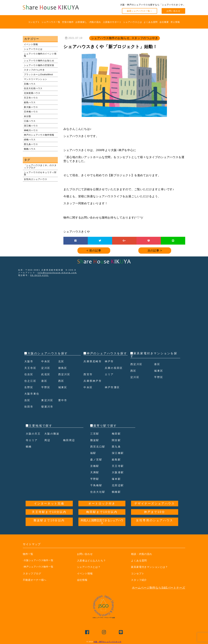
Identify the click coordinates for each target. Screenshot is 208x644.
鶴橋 (29, 447)
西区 (62, 381)
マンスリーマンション (36, 79)
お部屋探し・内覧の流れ (88, 22)
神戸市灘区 (113, 394)
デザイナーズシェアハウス (155, 504)
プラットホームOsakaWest (38, 74)
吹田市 (29, 407)
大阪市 (29, 361)
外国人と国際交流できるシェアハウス (102, 522)
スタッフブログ (33, 573)
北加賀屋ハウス (32, 93)
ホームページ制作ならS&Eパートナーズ (159, 588)
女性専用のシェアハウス (155, 520)
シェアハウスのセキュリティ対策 (40, 173)
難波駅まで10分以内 (49, 520)
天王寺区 (31, 368)
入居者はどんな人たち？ (93, 560)
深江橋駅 (119, 453)
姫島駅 (117, 460)
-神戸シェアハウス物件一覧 (39, 567)
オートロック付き (102, 504)
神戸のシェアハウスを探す (107, 353)
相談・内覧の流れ (143, 554)
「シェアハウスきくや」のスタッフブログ (40, 166)
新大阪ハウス (31, 107)
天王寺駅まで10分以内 (49, 512)
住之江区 (31, 381)
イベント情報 (31, 44)
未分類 (27, 116)
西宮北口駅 (99, 447)
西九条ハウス (31, 144)
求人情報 (175, 22)
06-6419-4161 (40, 275)
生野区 (29, 387)
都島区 (63, 368)
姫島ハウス (30, 102)
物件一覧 (29, 554)
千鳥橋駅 (97, 485)
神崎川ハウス (31, 130)
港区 (45, 381)
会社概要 (164, 22)
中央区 (46, 361)
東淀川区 (48, 400)
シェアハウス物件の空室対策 (39, 65)
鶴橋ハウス (30, 149)
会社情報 (83, 580)
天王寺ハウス (31, 98)
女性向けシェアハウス (36, 179)
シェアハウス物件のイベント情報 (40, 55)
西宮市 (89, 381)
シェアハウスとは (132, 22)
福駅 (94, 453)
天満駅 (95, 472)
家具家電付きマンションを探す (154, 355)
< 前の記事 (94, 251)
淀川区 (46, 368)
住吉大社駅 (99, 492)
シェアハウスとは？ (90, 567)
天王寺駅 (119, 466)
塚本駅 (117, 479)
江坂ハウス (30, 121)
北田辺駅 (119, 485)
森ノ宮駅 (97, 460)
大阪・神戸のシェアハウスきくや (108, 642)
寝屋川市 (48, 407)
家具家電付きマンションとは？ (152, 567)
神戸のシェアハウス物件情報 (39, 135)
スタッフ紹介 (140, 580)
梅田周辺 (70, 440)
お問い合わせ (173, 11)
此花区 (46, 374)
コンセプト (34, 22)
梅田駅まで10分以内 (102, 512)
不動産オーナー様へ (36, 580)
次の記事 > (155, 251)
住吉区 (29, 374)
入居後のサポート (112, 22)
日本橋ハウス (31, 112)
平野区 (46, 387)
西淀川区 (65, 374)
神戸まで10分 (155, 512)
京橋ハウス (30, 84)
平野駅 (95, 479)
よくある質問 (151, 22)
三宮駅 (95, 434)
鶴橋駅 (117, 492)
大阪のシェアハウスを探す (48, 353)
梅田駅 (117, 434)
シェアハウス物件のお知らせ (39, 61)
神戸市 (110, 368)
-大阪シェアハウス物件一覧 (39, 560)
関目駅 (117, 440)
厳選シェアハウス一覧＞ (140, 11)
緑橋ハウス (30, 140)
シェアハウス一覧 (51, 22)
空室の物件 (68, 22)
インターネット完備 (49, 504)
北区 (62, 361)
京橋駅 (95, 466)
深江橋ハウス (31, 126)
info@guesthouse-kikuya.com (57, 273)
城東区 (63, 387)
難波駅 (95, 440)
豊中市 (63, 400)
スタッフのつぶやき (34, 70)
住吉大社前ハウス (33, 88)
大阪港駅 (119, 472)
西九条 (117, 447)
